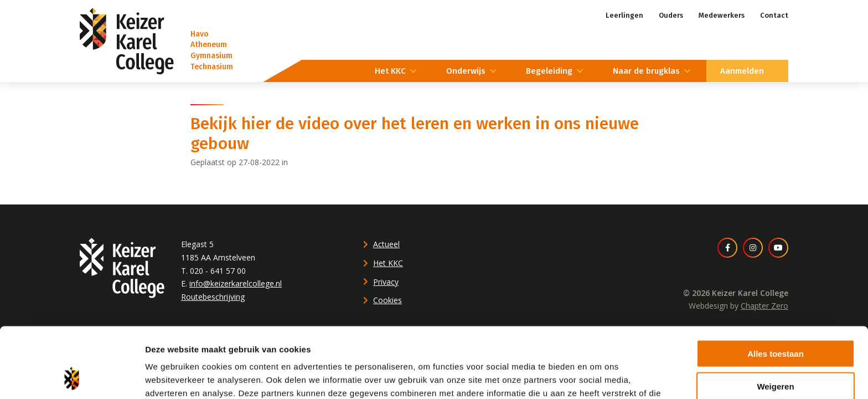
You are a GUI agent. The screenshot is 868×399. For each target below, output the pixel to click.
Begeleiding (549, 71)
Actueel (386, 244)
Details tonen (598, 377)
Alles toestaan (776, 288)
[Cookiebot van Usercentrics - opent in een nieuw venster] (72, 377)
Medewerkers (722, 15)
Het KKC (390, 71)
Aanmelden (742, 71)
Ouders (671, 15)
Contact (774, 15)
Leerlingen (624, 15)
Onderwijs (466, 71)
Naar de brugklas (646, 71)
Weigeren (775, 321)
